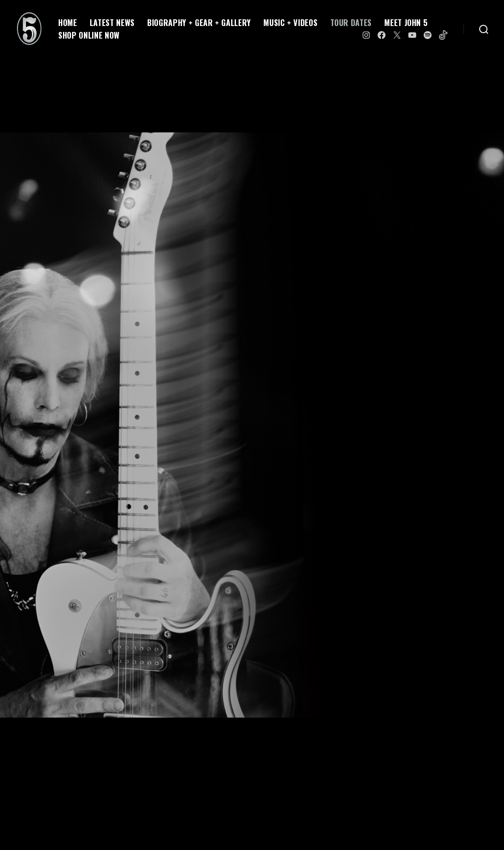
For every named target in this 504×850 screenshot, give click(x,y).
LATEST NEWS (112, 22)
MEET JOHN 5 (406, 22)
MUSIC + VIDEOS (290, 22)
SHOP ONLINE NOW (89, 35)
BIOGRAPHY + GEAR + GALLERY (199, 22)
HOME (68, 22)
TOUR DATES (351, 22)
